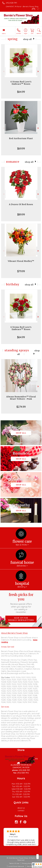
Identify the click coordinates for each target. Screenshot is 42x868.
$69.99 (21, 148)
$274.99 (21, 407)
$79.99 (21, 271)
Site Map (30, 866)
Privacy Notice (27, 863)
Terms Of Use (14, 863)
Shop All (27, 39)
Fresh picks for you (21, 603)
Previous (4, 71)
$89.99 (21, 214)
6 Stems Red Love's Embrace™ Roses (21, 83)
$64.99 (21, 92)
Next (38, 71)
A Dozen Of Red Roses (21, 204)
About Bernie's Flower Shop (14, 633)
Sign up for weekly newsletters (21, 619)
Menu (4, 33)
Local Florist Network (16, 866)
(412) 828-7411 (11, 3)
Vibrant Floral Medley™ (21, 261)
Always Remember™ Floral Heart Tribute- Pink (21, 398)
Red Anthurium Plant (21, 138)
